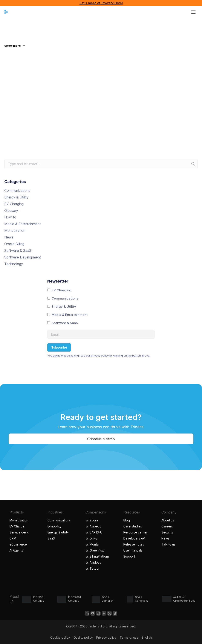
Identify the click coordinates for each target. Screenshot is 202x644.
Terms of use (129, 637)
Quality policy (83, 637)
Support (129, 556)
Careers (167, 526)
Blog (127, 520)
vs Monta (92, 544)
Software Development (23, 257)
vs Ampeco (93, 526)
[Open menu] (193, 12)
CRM (13, 538)
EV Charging (14, 204)
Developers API (134, 538)
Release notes (134, 544)
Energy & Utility (16, 197)
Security (167, 532)
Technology (14, 264)
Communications (17, 191)
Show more (15, 46)
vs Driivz (92, 538)
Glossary (11, 211)
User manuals (133, 550)
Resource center (135, 532)
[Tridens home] (6, 12)
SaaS (51, 538)
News (9, 237)
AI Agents (17, 550)
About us (168, 520)
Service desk (19, 532)
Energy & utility (58, 532)
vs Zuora (92, 520)
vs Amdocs (93, 562)
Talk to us (168, 544)
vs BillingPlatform (98, 556)
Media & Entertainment (23, 224)
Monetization (15, 231)
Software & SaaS (18, 251)
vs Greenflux (95, 550)
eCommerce (18, 544)
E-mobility (54, 526)
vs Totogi (92, 568)
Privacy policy (106, 637)
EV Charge (17, 526)
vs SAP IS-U (94, 532)
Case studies (133, 526)
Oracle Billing (14, 244)
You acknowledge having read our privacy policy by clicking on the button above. (99, 356)
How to (10, 217)
